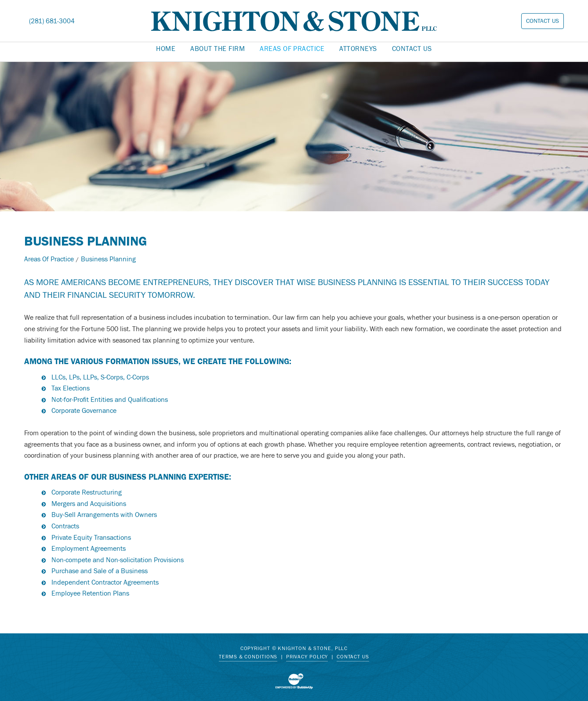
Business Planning (108, 259)
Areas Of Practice (49, 259)
